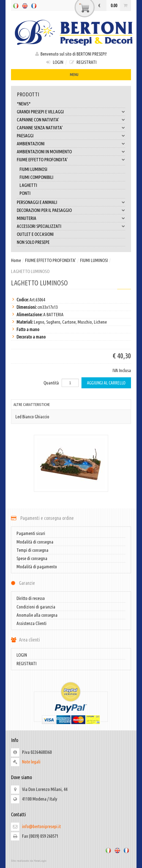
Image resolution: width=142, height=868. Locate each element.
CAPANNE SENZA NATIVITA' (71, 128)
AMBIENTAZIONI (71, 144)
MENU (71, 75)
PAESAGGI (71, 136)
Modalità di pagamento (37, 567)
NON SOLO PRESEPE (33, 242)
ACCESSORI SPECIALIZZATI (71, 226)
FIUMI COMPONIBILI (36, 177)
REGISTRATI (83, 62)
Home (16, 260)
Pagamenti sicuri (31, 533)
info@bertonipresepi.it (41, 826)
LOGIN (54, 62)
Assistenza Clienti (32, 623)
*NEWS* (24, 104)
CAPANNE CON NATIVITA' (71, 120)
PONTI (25, 193)
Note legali (31, 762)
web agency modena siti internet (71, 861)
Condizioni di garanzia (36, 607)
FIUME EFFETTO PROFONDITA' (71, 160)
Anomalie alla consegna (37, 615)
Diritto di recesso (31, 598)
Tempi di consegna (32, 550)
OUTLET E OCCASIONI (35, 234)
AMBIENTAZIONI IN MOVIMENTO (71, 152)
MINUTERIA (71, 218)
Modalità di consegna (35, 542)
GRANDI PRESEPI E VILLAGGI (71, 112)
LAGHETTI (28, 185)
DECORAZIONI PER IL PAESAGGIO (71, 210)
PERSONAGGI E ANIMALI (71, 202)
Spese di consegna (32, 558)
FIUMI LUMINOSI (33, 169)
